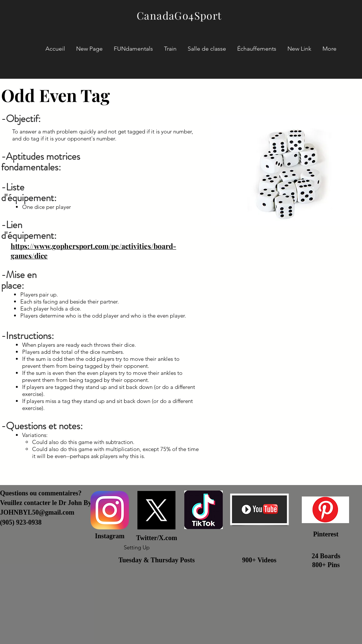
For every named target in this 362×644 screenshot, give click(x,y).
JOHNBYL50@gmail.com (37, 512)
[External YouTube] (285, 362)
